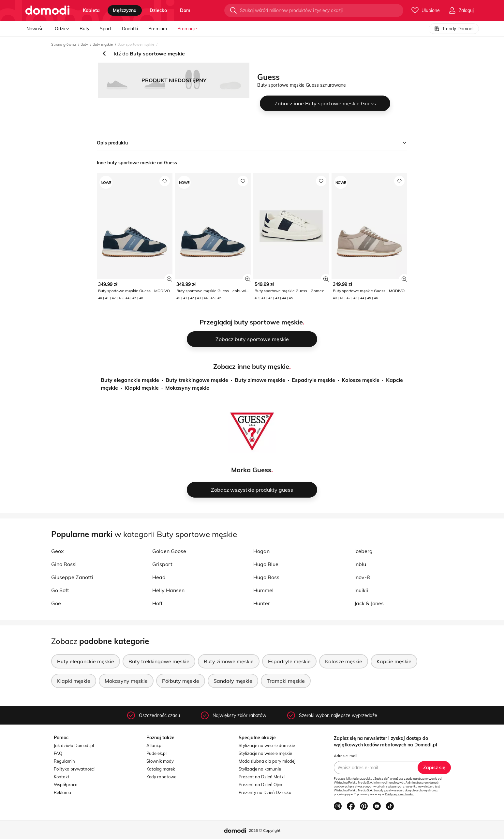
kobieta (91, 10)
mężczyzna (125, 10)
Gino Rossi (64, 564)
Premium (158, 29)
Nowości (35, 29)
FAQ (58, 753)
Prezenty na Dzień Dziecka (265, 792)
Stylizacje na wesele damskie (267, 745)
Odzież (62, 29)
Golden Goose (169, 551)
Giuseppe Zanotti (72, 577)
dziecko (158, 10)
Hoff (157, 603)
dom (185, 10)
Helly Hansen (168, 590)
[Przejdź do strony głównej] (47, 10)
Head (159, 577)
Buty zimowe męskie (260, 380)
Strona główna (64, 44)
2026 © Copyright (265, 830)
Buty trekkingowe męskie (197, 380)
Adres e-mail (346, 756)
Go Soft (60, 590)
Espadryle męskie (313, 380)
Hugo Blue (266, 564)
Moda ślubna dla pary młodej (267, 761)
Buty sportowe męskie (136, 44)
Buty (84, 29)
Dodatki (130, 29)
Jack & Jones (369, 603)
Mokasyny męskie (187, 388)
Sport (106, 29)
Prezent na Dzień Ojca (260, 785)
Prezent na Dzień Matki (262, 777)
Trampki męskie (286, 681)
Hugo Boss (266, 577)
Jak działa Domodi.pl (74, 745)
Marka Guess (251, 470)
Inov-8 (362, 577)
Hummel (263, 590)
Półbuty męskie (181, 681)
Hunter (262, 603)
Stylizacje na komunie (260, 769)
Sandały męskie (233, 681)
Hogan (261, 551)
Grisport (162, 564)
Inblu (360, 564)
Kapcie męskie (394, 661)
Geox (58, 551)
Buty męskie (103, 44)
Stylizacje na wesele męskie (265, 753)
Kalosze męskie (361, 380)
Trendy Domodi (454, 29)
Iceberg (363, 551)
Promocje (187, 29)
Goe (56, 603)
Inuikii (361, 590)
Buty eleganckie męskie (130, 380)
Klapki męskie (142, 388)
